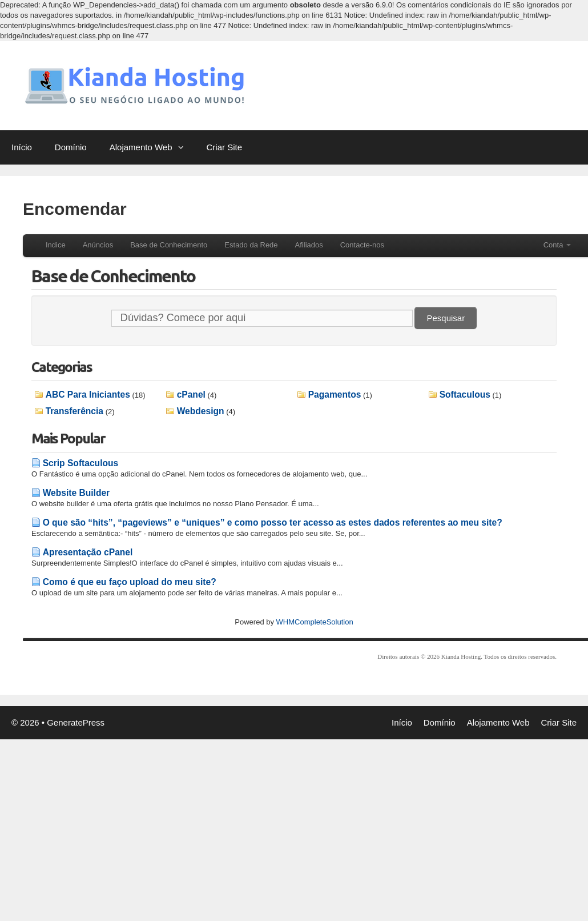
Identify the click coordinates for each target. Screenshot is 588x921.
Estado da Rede (251, 245)
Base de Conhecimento (169, 245)
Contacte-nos (362, 245)
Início (22, 147)
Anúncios (98, 245)
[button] (184, 147)
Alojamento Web (152, 147)
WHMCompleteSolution (315, 622)
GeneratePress (76, 722)
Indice (56, 245)
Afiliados (309, 245)
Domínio (71, 147)
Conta (557, 245)
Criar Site (225, 147)
